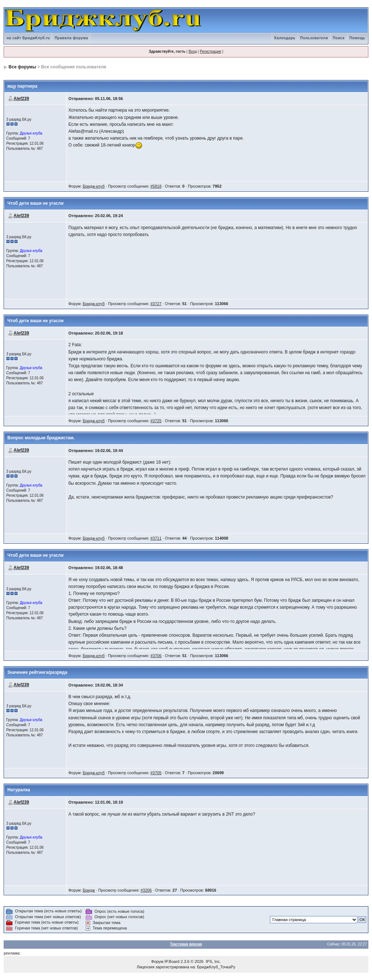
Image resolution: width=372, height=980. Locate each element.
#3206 (146, 890)
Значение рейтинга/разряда (37, 672)
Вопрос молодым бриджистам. (41, 438)
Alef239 (21, 99)
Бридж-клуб (94, 186)
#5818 (156, 186)
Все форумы (23, 67)
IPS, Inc (213, 961)
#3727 (156, 304)
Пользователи (314, 38)
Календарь (285, 38)
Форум (157, 961)
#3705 (156, 773)
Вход (193, 51)
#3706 (156, 656)
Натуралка (19, 790)
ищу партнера (22, 86)
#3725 (156, 421)
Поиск (339, 38)
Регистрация (210, 51)
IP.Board (172, 961)
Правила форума (71, 38)
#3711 (156, 538)
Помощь (357, 38)
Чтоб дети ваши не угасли (35, 203)
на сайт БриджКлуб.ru (28, 38)
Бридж (89, 890)
